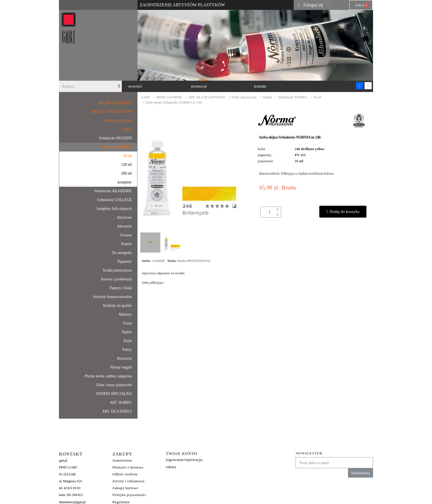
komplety (125, 182)
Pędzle (127, 332)
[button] (135, 86)
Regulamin (121, 502)
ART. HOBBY (121, 403)
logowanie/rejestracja (184, 460)
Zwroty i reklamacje (129, 481)
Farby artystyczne (244, 97)
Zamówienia (122, 460)
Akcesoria (124, 358)
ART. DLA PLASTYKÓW (207, 97)
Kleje (128, 341)
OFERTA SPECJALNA (114, 394)
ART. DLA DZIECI (117, 411)
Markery (125, 314)
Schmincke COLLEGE (114, 200)
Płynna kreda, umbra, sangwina (108, 376)
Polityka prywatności (129, 495)
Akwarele (124, 226)
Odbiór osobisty (125, 474)
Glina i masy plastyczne (114, 385)
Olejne (267, 97)
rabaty (171, 467)
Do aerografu (122, 253)
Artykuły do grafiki (117, 306)
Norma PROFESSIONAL (194, 261)
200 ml (126, 173)
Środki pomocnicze (117, 270)
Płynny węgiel (121, 367)
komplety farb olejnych (114, 209)
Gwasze (126, 235)
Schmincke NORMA (293, 97)
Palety (127, 350)
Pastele (126, 244)
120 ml (126, 165)
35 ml (317, 97)
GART (146, 97)
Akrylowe (124, 217)
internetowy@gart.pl (72, 502)
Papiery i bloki (121, 288)
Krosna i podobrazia (117, 279)
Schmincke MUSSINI (115, 138)
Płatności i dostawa (128, 467)
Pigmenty (125, 262)
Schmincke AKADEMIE (113, 191)
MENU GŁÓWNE (169, 97)
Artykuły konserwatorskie (112, 297)
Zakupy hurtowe (125, 488)
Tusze (127, 323)
